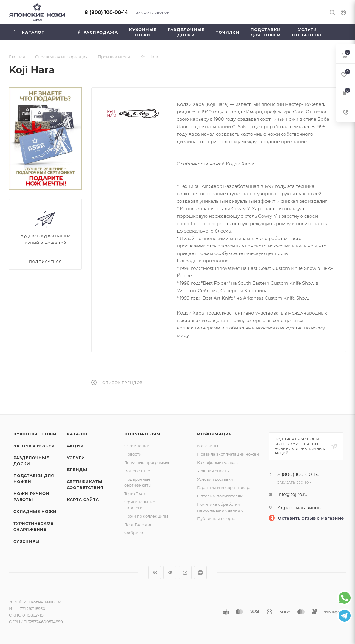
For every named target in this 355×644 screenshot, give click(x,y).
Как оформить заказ (217, 462)
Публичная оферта (216, 518)
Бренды (77, 470)
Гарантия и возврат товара (224, 487)
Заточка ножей (34, 446)
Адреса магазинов (299, 508)
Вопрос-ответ (138, 471)
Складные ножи (35, 511)
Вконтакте (155, 573)
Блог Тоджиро (138, 524)
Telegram (170, 573)
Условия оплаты (213, 471)
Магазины (208, 446)
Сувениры (26, 541)
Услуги (76, 458)
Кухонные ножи (35, 434)
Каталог (78, 434)
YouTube (185, 573)
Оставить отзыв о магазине (311, 518)
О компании (137, 446)
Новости (133, 454)
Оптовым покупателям (220, 496)
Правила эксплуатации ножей (228, 454)
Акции (75, 446)
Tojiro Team (135, 493)
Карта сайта (83, 499)
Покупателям (142, 434)
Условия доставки (215, 479)
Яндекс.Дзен (200, 573)
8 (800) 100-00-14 (106, 12)
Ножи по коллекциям (146, 516)
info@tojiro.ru (293, 494)
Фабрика (134, 533)
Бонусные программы (147, 462)
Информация (215, 434)
